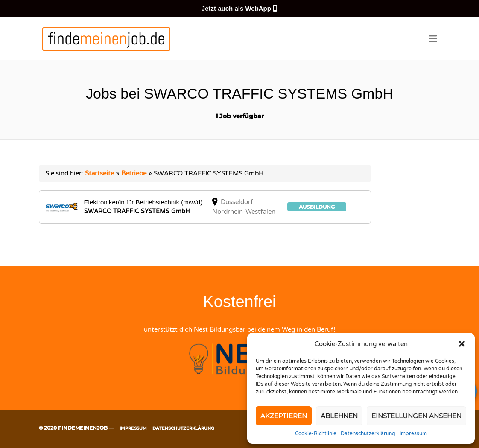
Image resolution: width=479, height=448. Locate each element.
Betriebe (134, 173)
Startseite (99, 173)
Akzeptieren (284, 416)
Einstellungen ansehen (416, 416)
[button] (462, 344)
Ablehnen (339, 416)
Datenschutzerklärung (368, 433)
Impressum (413, 433)
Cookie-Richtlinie (316, 433)
